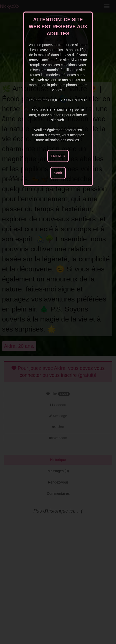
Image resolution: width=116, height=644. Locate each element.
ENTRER (58, 156)
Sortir (58, 173)
